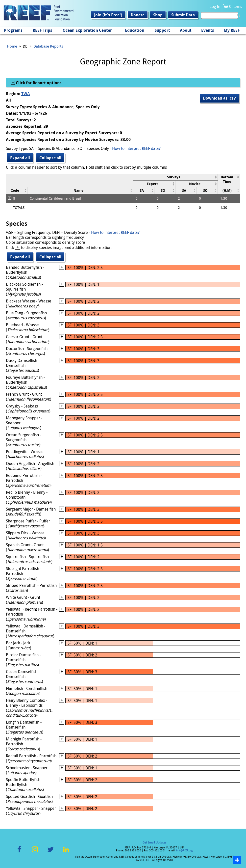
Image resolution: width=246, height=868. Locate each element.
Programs (13, 30)
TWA (25, 94)
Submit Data (183, 15)
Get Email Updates (154, 842)
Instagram (35, 852)
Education (135, 30)
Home (12, 46)
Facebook (19, 852)
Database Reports (48, 46)
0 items (236, 6)
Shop (158, 15)
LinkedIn (66, 852)
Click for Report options (38, 83)
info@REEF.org (184, 851)
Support (162, 30)
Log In (215, 6)
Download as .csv (219, 98)
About (186, 30)
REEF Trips (42, 30)
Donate (138, 15)
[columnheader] (175, 177)
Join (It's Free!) (108, 15)
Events (208, 30)
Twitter (50, 852)
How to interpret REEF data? (136, 148)
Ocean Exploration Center (87, 30)
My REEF (232, 30)
